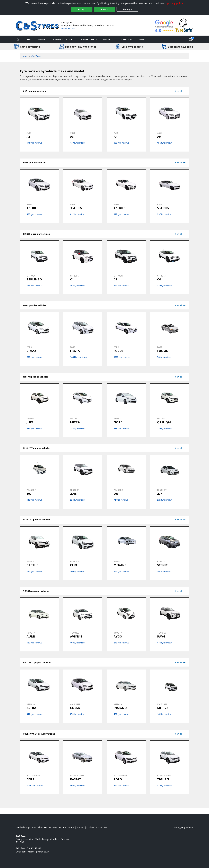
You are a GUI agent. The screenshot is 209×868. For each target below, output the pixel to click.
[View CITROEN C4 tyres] (170, 267)
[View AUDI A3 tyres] (83, 125)
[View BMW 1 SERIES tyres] (39, 196)
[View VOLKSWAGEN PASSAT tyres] (83, 767)
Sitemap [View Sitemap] (80, 827)
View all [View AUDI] (180, 91)
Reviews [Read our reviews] (53, 827)
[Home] (18, 39)
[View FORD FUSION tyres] (170, 339)
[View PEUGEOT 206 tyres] (126, 482)
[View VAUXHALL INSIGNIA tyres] (126, 696)
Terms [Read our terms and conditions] (71, 827)
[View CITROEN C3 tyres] (126, 267)
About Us (108, 39)
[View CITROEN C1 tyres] (83, 267)
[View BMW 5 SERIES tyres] (170, 196)
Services (42, 39)
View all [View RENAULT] (180, 520)
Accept (82, 9)
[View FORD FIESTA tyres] (83, 339)
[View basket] (190, 39)
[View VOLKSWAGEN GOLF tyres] (39, 767)
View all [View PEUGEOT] (180, 448)
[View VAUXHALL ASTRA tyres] (39, 696)
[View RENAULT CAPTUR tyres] (39, 553)
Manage (128, 9)
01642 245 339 (68, 28)
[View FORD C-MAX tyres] (39, 339)
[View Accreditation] (184, 25)
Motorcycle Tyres (62, 39)
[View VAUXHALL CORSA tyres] (83, 696)
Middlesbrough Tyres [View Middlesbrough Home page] (26, 827)
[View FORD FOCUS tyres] (126, 339)
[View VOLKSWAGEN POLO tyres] (126, 767)
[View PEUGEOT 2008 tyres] (83, 482)
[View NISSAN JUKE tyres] (39, 410)
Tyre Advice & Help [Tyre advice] (88, 39)
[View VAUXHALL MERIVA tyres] (170, 696)
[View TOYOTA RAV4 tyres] (170, 624)
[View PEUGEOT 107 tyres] (39, 482)
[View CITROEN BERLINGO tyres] (39, 267)
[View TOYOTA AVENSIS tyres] (83, 624)
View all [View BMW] (180, 162)
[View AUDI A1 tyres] (39, 125)
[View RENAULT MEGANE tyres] (126, 553)
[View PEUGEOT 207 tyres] (170, 482)
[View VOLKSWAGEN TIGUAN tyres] (170, 767)
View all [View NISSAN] (180, 377)
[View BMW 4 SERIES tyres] (126, 196)
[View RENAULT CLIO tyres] (83, 553)
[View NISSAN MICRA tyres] (83, 410)
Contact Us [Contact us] (126, 39)
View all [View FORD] (180, 305)
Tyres (29, 39)
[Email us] (35, 852)
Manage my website (184, 827)
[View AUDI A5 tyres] (170, 125)
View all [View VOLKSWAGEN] (180, 734)
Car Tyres (36, 56)
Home (25, 56)
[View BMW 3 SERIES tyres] (83, 196)
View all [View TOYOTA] (180, 591)
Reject (105, 9)
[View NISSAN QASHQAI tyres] (170, 410)
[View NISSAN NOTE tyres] (126, 410)
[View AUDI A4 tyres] (126, 125)
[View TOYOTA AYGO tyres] (126, 624)
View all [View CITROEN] (180, 234)
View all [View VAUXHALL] (180, 662)
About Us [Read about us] (42, 827)
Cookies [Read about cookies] (90, 827)
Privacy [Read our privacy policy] (62, 827)
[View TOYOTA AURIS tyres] (39, 624)
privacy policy (175, 3)
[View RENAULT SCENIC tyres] (170, 553)
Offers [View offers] (142, 39)
